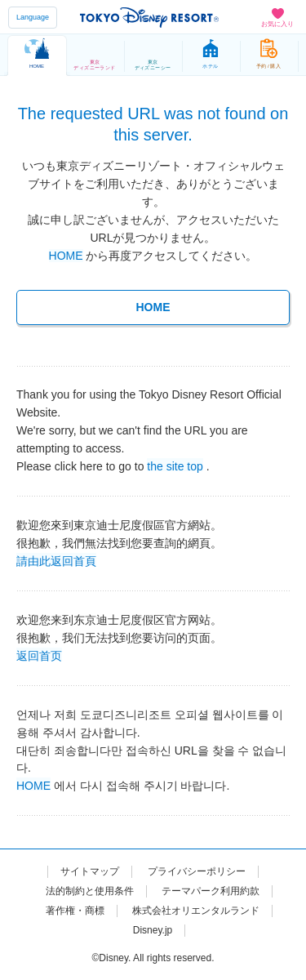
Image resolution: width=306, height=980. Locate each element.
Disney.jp (153, 930)
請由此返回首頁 (56, 560)
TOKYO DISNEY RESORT (149, 17)
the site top (175, 465)
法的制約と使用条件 (90, 891)
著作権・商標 (75, 911)
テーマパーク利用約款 (211, 891)
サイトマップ (90, 871)
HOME (66, 256)
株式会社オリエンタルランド (196, 911)
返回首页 (39, 655)
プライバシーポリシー (197, 871)
